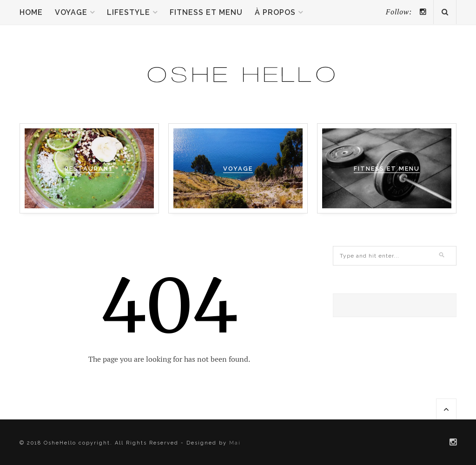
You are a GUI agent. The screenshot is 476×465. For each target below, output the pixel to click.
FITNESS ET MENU (387, 169)
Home (31, 12)
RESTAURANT (89, 169)
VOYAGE (238, 169)
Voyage (71, 12)
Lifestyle (129, 12)
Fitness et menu (206, 12)
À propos (275, 12)
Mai (235, 443)
